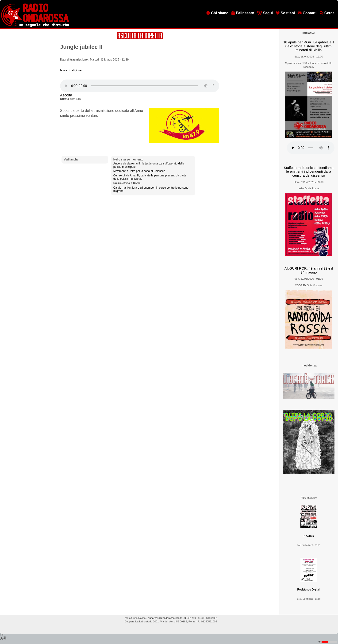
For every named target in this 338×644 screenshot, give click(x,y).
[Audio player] (140, 86)
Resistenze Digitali (309, 590)
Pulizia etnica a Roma (127, 183)
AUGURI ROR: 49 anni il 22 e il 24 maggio (309, 270)
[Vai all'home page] (35, 26)
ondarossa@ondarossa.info (164, 618)
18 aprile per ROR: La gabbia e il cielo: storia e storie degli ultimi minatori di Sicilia (309, 46)
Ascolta (66, 95)
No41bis (309, 536)
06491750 (190, 618)
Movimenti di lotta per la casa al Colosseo (139, 171)
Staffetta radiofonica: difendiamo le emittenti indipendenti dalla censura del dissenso (309, 172)
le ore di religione (71, 70)
